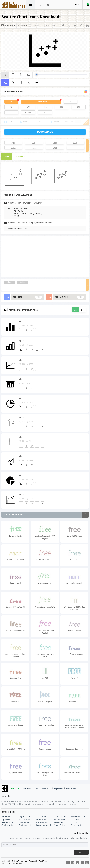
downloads (45, 132)
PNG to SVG (6, 817)
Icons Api (75, 822)
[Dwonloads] (37, 330)
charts (24, 26)
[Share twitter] (75, 26)
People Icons (76, 820)
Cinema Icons (24, 822)
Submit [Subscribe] (81, 852)
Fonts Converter (60, 817)
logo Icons (58, 789)
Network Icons (7, 822)
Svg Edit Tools (24, 817)
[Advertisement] (45, 257)
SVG (11, 102)
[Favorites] (32, 330)
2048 (76, 148)
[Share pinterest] (81, 26)
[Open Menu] (48, 5)
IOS (45, 112)
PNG (71, 102)
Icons (7, 157)
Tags (37, 789)
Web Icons (46, 789)
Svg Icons (14, 5)
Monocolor (10, 26)
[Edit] (26, 330)
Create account (25, 825)
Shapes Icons (59, 822)
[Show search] (39, 5)
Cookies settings (78, 825)
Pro (37, 83)
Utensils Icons (42, 822)
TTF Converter (42, 817)
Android (28, 112)
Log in (77, 5)
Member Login (7, 825)
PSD (62, 107)
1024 (55, 148)
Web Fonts (15, 789)
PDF (11, 107)
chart (22, 322)
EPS (28, 107)
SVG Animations (41, 102)
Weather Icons (59, 820)
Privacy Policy (59, 825)
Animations (20, 157)
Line (11, 112)
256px (13, 148)
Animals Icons (24, 820)
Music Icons (71, 789)
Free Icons (27, 789)
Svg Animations (8, 820)
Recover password (44, 825)
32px (34, 143)
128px (76, 143)
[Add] (21, 330)
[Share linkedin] (86, 26)
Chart (9, 282)
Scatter (22, 282)
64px (55, 143)
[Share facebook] (64, 26)
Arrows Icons (41, 820)
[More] (42, 330)
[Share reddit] (69, 26)
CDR (45, 107)
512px (34, 148)
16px (13, 143)
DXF (79, 107)
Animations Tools (78, 817)
